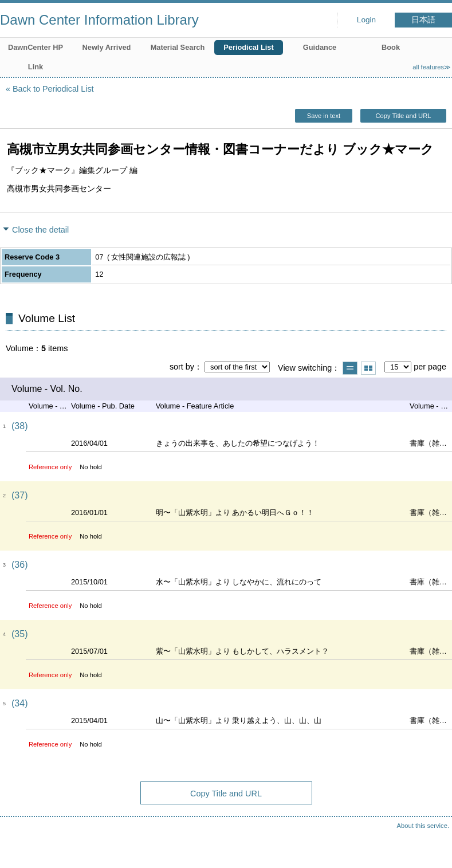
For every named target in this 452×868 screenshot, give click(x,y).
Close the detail (40, 230)
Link (36, 67)
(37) (19, 495)
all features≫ (432, 67)
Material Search (178, 47)
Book (391, 47)
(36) (19, 565)
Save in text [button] (324, 116)
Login (366, 20)
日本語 (423, 20)
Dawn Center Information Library (99, 20)
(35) (19, 634)
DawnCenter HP (36, 47)
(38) (19, 426)
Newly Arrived (107, 47)
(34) (19, 703)
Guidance (320, 47)
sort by (182, 367)
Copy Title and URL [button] (403, 116)
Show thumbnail (368, 368)
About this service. (423, 826)
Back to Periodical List (53, 89)
